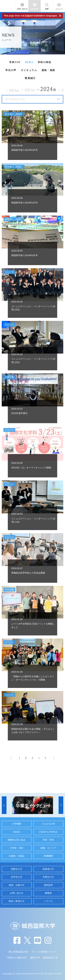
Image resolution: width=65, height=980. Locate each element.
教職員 (48, 893)
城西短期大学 (50, 958)
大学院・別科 (17, 848)
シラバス (48, 901)
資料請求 (48, 885)
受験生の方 (17, 869)
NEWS (29, 62)
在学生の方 (17, 877)
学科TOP (15, 62)
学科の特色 (45, 62)
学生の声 (11, 70)
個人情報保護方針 (19, 952)
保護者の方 (48, 869)
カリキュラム (29, 70)
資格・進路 (48, 70)
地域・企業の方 (17, 885)
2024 (48, 89)
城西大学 (35, 958)
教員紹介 (30, 78)
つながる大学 (48, 824)
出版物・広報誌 (17, 856)
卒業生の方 (48, 877)
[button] (4, 805)
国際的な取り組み (17, 840)
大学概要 (17, 824)
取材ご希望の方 (17, 901)
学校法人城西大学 (17, 958)
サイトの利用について (44, 952)
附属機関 (48, 856)
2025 (30, 90)
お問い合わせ (22, 9)
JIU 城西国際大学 (8, 6)
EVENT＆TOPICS (48, 832)
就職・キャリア (48, 848)
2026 (14, 91)
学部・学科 (48, 840)
